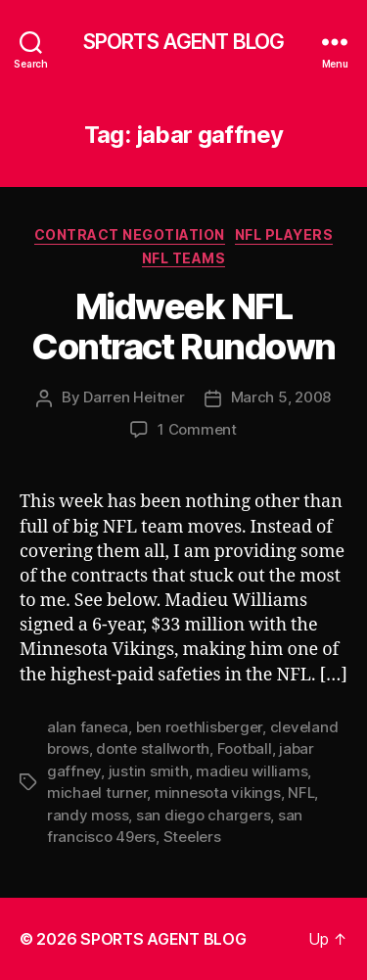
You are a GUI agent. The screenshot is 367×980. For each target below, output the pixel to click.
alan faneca (88, 727)
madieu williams (252, 771)
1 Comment (197, 429)
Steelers (192, 837)
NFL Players (284, 234)
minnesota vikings (218, 793)
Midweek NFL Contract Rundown (183, 327)
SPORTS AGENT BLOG (183, 42)
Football (245, 748)
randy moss (88, 815)
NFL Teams (184, 258)
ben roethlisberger (199, 727)
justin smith (149, 771)
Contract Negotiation (130, 234)
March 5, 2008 (281, 397)
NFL (301, 793)
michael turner (97, 793)
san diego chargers (203, 815)
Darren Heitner (134, 397)
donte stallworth (153, 748)
